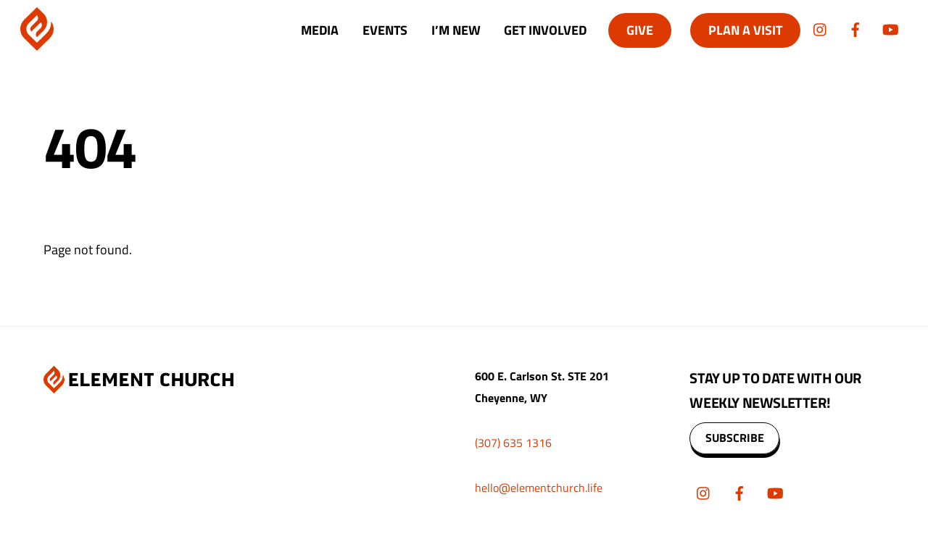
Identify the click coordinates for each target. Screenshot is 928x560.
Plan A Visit (745, 30)
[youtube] (890, 28)
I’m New (456, 30)
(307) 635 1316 (513, 443)
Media (320, 30)
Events (385, 30)
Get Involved (545, 30)
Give (640, 30)
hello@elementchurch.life (539, 488)
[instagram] (821, 28)
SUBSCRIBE (735, 438)
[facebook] (855, 28)
